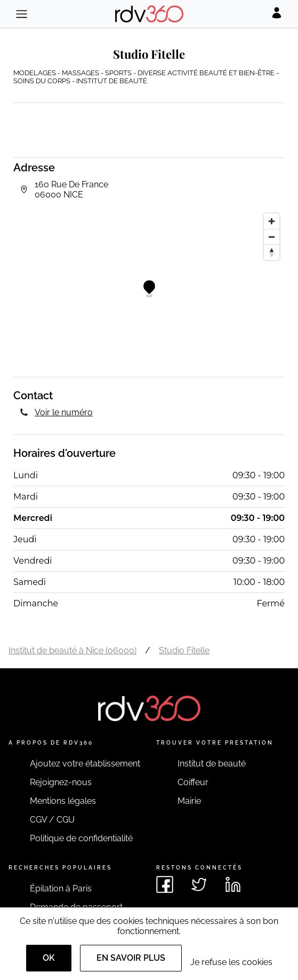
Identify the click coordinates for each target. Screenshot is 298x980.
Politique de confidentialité (81, 838)
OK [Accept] (49, 958)
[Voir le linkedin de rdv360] (233, 884)
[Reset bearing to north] (272, 252)
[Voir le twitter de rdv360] (199, 884)
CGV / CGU (52, 820)
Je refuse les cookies (231, 962)
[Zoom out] (272, 237)
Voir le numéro (64, 412)
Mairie (189, 801)
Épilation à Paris (61, 888)
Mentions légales (63, 801)
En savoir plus (131, 958)
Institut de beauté (212, 764)
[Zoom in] (272, 221)
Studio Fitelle (184, 650)
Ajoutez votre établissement (85, 764)
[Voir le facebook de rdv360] (165, 884)
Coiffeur (193, 782)
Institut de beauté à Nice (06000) (73, 650)
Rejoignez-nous (61, 782)
